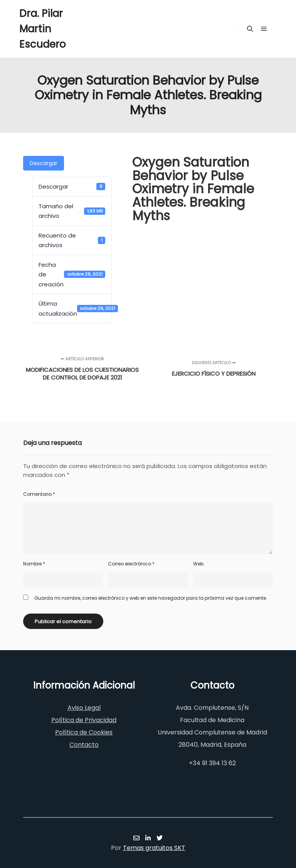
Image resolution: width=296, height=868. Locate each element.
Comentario (39, 494)
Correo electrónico (131, 564)
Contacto (84, 745)
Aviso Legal (84, 708)
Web (198, 564)
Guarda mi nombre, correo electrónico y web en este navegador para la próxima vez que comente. (151, 598)
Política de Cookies (84, 732)
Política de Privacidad (84, 720)
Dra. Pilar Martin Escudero (43, 29)
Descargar (44, 163)
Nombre (34, 564)
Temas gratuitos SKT (154, 848)
